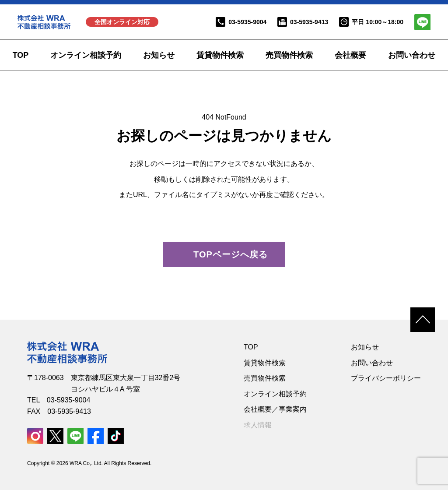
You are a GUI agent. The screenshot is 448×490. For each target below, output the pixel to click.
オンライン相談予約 (86, 55)
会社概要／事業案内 (275, 409)
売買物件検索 (289, 55)
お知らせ (159, 55)
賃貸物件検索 (220, 55)
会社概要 (350, 55)
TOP (21, 55)
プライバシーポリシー (386, 378)
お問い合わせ (412, 55)
